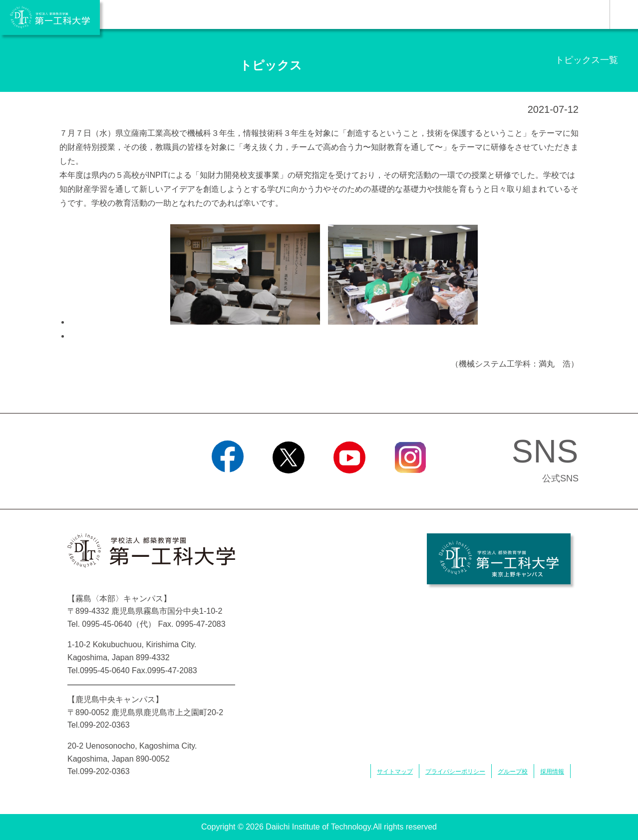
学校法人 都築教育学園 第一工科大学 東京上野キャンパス (499, 559)
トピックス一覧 (587, 60)
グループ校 (513, 772)
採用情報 (552, 772)
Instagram (410, 486)
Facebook (227, 486)
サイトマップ (395, 772)
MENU (624, 14)
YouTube (349, 486)
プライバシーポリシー (455, 772)
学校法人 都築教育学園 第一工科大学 (50, 17)
